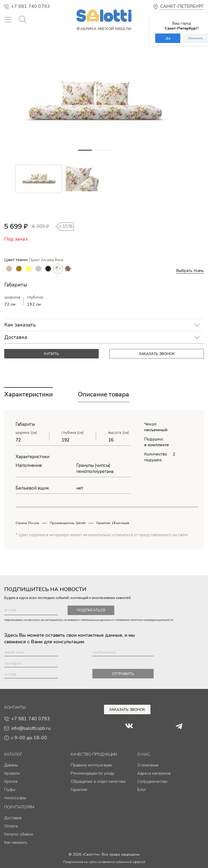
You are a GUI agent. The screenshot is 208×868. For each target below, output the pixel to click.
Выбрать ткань (190, 271)
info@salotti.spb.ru (27, 728)
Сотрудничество (152, 781)
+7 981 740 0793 (27, 6)
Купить (51, 354)
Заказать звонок (157, 354)
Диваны (11, 765)
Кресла (11, 781)
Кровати (12, 773)
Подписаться (88, 610)
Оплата (11, 826)
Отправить (123, 674)
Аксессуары (15, 798)
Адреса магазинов (154, 773)
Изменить (195, 38)
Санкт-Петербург (182, 6)
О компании (148, 765)
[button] (85, 150)
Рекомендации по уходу (93, 773)
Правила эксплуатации (91, 765)
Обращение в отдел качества (98, 781)
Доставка (16, 337)
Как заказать (20, 325)
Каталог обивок (19, 834)
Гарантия (79, 790)
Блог (142, 790)
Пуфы (10, 790)
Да (168, 38)
